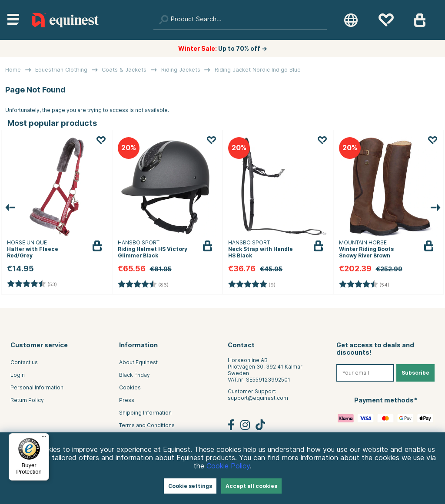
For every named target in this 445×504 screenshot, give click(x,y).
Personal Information (37, 387)
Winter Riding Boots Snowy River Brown (366, 252)
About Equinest (138, 362)
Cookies (130, 387)
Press (127, 400)
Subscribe (415, 373)
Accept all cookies (251, 486)
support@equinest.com (258, 398)
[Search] (240, 20)
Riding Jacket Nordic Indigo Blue (258, 70)
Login (18, 375)
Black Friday (134, 375)
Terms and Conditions (147, 425)
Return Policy (27, 400)
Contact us (24, 362)
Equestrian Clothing (61, 70)
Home (13, 70)
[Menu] (44, 438)
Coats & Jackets (124, 70)
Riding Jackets (181, 70)
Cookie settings (190, 486)
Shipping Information (145, 413)
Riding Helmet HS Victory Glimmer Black (153, 252)
